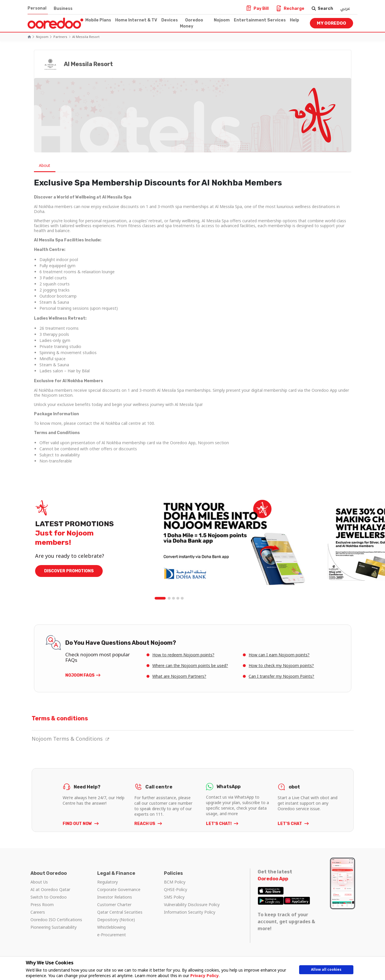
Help (294, 20)
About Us (39, 882)
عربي (345, 9)
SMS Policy (174, 897)
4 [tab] (178, 598)
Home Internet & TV (136, 20)
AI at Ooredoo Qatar (50, 889)
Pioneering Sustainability (54, 927)
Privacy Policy (203, 976)
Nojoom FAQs (80, 675)
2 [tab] (169, 598)
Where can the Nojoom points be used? (190, 665)
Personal (37, 8)
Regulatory (107, 882)
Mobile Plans (98, 20)
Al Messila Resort (86, 37)
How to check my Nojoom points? (281, 665)
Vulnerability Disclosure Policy (192, 905)
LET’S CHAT (290, 824)
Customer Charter (114, 905)
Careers (38, 912)
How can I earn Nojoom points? (279, 655)
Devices (170, 20)
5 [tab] (182, 598)
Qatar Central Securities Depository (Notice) (120, 916)
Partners (60, 37)
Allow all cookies (326, 971)
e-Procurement (112, 935)
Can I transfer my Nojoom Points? (281, 676)
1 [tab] (160, 598)
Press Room (42, 905)
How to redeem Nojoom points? (183, 655)
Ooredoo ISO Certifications (56, 920)
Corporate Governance (119, 889)
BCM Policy (175, 882)
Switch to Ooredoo (49, 897)
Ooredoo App (273, 879)
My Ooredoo (331, 23)
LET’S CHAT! (219, 824)
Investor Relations (115, 897)
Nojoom (222, 20)
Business (63, 9)
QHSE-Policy (176, 889)
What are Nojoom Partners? (179, 676)
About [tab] (46, 166)
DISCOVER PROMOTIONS (69, 571)
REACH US (145, 824)
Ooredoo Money (191, 23)
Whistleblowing (111, 927)
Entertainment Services (260, 20)
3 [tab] (173, 598)
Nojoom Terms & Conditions (70, 739)
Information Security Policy (190, 912)
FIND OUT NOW (78, 824)
